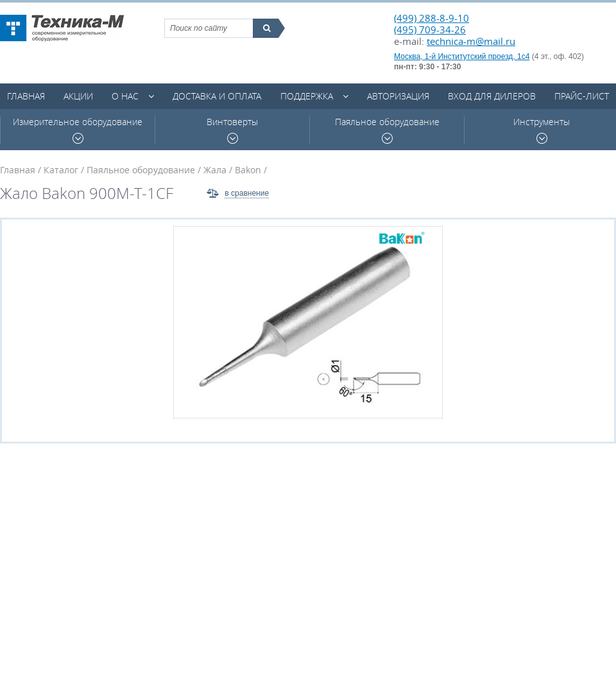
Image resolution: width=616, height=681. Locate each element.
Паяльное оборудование (387, 130)
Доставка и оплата (217, 96)
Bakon (248, 170)
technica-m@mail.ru (471, 41)
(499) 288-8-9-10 (432, 18)
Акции (78, 96)
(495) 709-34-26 (430, 30)
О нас (125, 96)
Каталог (61, 170)
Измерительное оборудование (78, 130)
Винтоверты (232, 130)
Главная (26, 96)
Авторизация (398, 96)
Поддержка (307, 96)
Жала (215, 170)
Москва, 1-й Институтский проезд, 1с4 (462, 56)
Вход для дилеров (492, 96)
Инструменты (542, 130)
